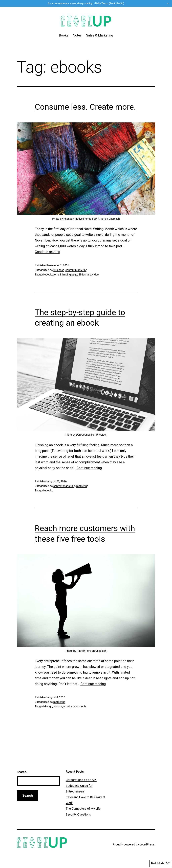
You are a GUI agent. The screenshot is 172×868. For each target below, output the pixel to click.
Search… (23, 772)
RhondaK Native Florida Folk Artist (84, 219)
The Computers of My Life (83, 809)
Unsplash (114, 219)
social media (79, 706)
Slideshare (85, 275)
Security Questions (78, 814)
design (48, 706)
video (95, 275)
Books (64, 35)
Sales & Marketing (100, 35)
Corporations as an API (81, 780)
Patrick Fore (84, 651)
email (58, 275)
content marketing (76, 270)
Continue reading (47, 252)
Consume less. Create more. (85, 107)
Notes (77, 35)
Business (59, 270)
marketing (82, 486)
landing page (70, 275)
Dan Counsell (84, 435)
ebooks (49, 275)
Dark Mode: (160, 863)
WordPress (147, 844)
